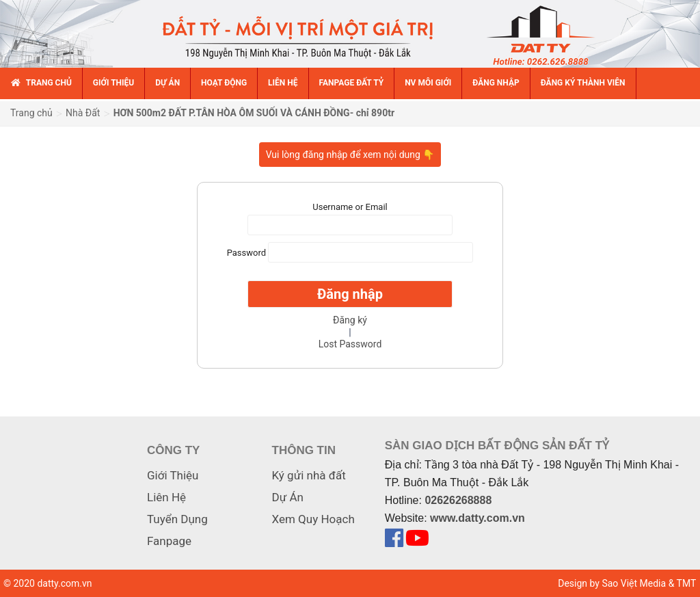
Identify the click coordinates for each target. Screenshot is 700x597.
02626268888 (458, 500)
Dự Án (288, 497)
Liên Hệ (166, 497)
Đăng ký (350, 320)
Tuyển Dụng (177, 519)
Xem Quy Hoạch (313, 519)
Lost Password (350, 344)
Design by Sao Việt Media (612, 583)
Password (246, 252)
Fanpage (169, 541)
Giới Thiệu (173, 475)
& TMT (683, 583)
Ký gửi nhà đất (309, 475)
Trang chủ (31, 113)
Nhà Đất (83, 113)
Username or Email (350, 207)
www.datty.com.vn (477, 518)
